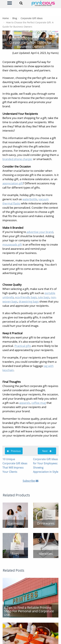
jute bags (44, 297)
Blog (15, 18)
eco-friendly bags (26, 297)
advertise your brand (40, 232)
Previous (14, 451)
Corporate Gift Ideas (32, 18)
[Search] (21, 3)
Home (6, 18)
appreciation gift (13, 183)
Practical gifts (23, 346)
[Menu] (10, 3)
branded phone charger (17, 159)
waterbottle (30, 199)
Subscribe (29, 481)
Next (47, 451)
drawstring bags (29, 301)
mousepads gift (12, 244)
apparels (25, 403)
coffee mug (39, 403)
